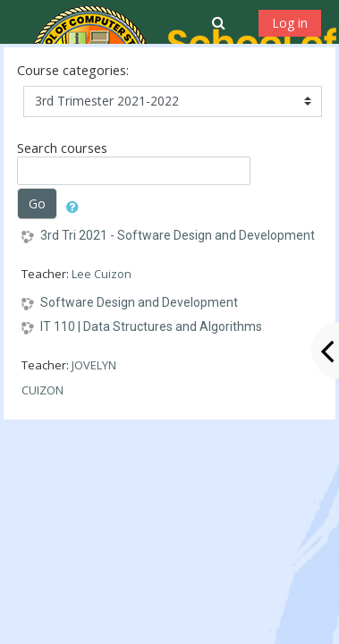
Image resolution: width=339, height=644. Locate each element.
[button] (220, 22)
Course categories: (73, 70)
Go (37, 203)
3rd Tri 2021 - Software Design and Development (178, 235)
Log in (290, 23)
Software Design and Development (139, 302)
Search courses (62, 148)
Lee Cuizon (102, 274)
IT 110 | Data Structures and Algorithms (151, 326)
